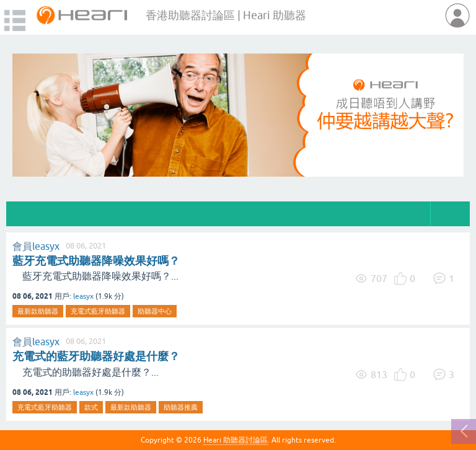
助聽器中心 (155, 311)
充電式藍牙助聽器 (98, 311)
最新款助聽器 (38, 311)
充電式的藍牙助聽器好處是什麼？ (96, 356)
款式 (91, 407)
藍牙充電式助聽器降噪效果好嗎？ (96, 261)
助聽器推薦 (181, 407)
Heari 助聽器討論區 (236, 440)
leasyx (46, 246)
